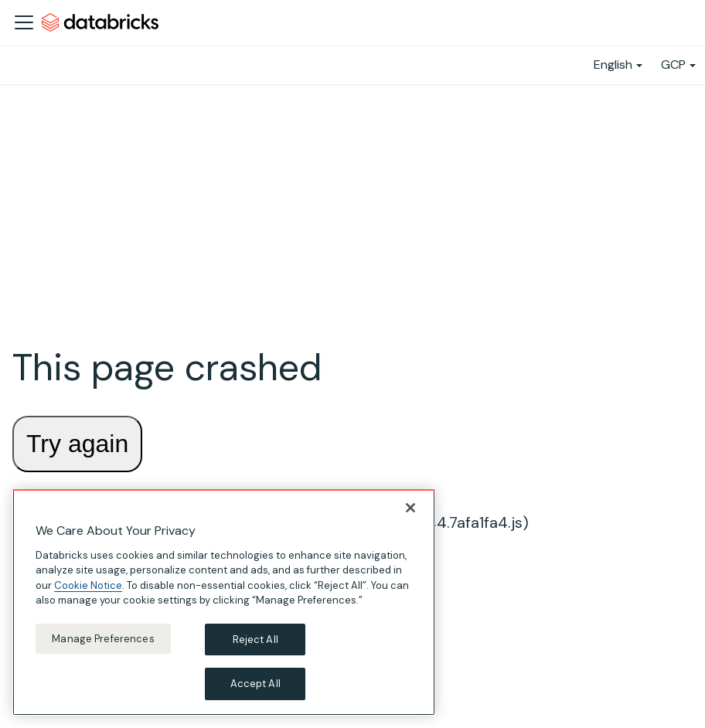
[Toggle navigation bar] (24, 22)
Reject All (255, 640)
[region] (224, 602)
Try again (77, 444)
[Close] (410, 508)
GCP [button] (673, 65)
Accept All (255, 684)
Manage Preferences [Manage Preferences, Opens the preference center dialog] (103, 639)
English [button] (613, 65)
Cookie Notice (88, 585)
